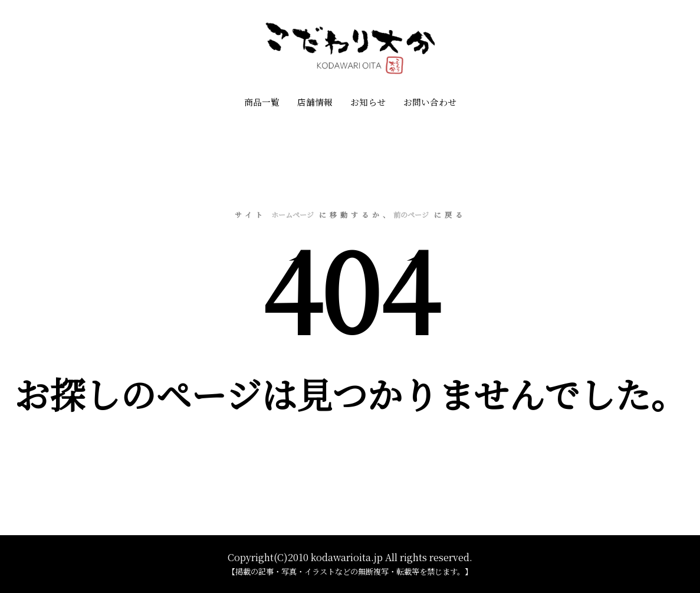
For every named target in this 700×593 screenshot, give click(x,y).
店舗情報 (315, 102)
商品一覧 (262, 102)
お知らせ (368, 102)
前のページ (411, 214)
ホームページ (293, 214)
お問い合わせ (430, 102)
